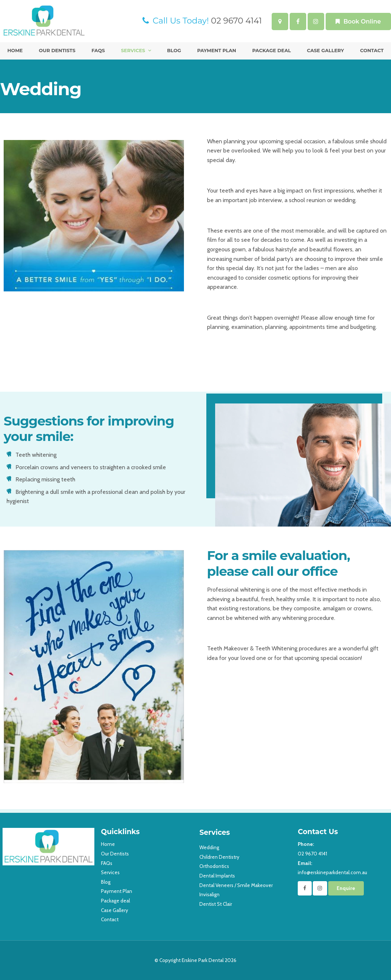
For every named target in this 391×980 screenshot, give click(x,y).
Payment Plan (217, 51)
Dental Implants (217, 876)
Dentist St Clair (216, 904)
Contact (372, 51)
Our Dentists (57, 51)
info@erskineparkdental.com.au (343, 867)
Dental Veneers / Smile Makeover (236, 885)
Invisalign (209, 894)
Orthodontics (214, 866)
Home (15, 51)
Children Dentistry (219, 857)
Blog (174, 51)
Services (133, 51)
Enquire (346, 888)
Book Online (362, 21)
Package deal (271, 51)
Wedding (209, 847)
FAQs (98, 51)
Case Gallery (325, 51)
